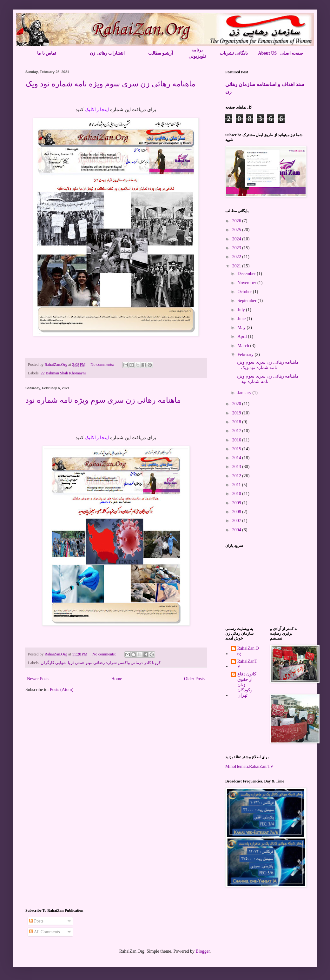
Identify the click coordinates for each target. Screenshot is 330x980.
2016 (237, 440)
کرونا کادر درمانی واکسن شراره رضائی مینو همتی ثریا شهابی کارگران (100, 663)
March (244, 346)
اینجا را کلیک (97, 110)
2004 (237, 530)
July (242, 310)
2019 (237, 413)
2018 (237, 422)
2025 (237, 230)
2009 (237, 503)
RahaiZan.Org (248, 651)
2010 (237, 494)
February (246, 355)
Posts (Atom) (62, 690)
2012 (237, 476)
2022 (237, 257)
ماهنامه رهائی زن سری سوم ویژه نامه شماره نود (103, 400)
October (245, 292)
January (245, 393)
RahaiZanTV (247, 664)
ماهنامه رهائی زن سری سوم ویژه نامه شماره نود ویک (110, 84)
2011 (237, 485)
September (247, 301)
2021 (237, 266)
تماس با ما (47, 53)
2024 (237, 239)
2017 (237, 431)
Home (117, 679)
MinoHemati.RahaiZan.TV (249, 766)
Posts (36, 921)
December (247, 274)
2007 (237, 521)
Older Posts (194, 679)
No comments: (103, 365)
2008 (237, 512)
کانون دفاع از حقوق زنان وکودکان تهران (247, 685)
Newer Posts (38, 679)
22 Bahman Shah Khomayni (63, 373)
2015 (237, 449)
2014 (237, 458)
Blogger (202, 951)
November (247, 283)
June (242, 319)
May (242, 328)
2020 (237, 404)
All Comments (45, 932)
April (243, 336)
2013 (237, 467)
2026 (237, 221)
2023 (237, 248)
